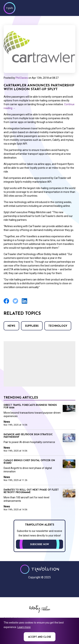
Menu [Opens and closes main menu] (72, 8)
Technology (58, 326)
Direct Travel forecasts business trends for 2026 (30, 407)
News (11, 326)
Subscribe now (39, 545)
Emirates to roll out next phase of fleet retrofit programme (31, 491)
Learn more (24, 627)
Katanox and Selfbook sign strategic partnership (28, 436)
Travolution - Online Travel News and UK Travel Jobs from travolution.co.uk (40, 569)
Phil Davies (22, 78)
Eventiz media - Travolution (40, 609)
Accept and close (40, 637)
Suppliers (32, 326)
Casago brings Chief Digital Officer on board (29, 462)
